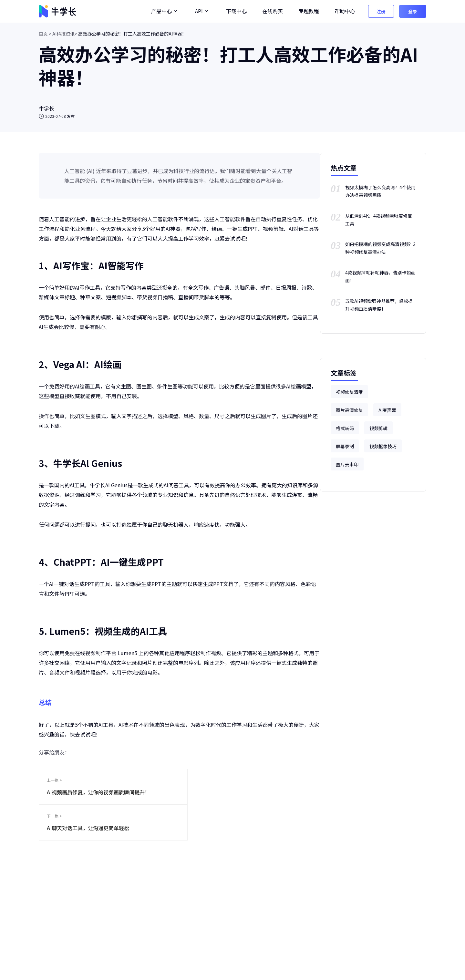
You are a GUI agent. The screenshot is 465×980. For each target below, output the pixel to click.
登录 (413, 11)
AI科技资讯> (65, 34)
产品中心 (161, 11)
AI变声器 (387, 410)
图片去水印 (347, 464)
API (199, 11)
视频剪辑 (378, 428)
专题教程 (309, 11)
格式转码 (345, 428)
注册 (381, 11)
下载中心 (236, 11)
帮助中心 (345, 11)
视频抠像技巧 (383, 446)
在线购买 (273, 11)
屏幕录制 (345, 446)
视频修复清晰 (349, 392)
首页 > (45, 34)
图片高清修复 (349, 410)
